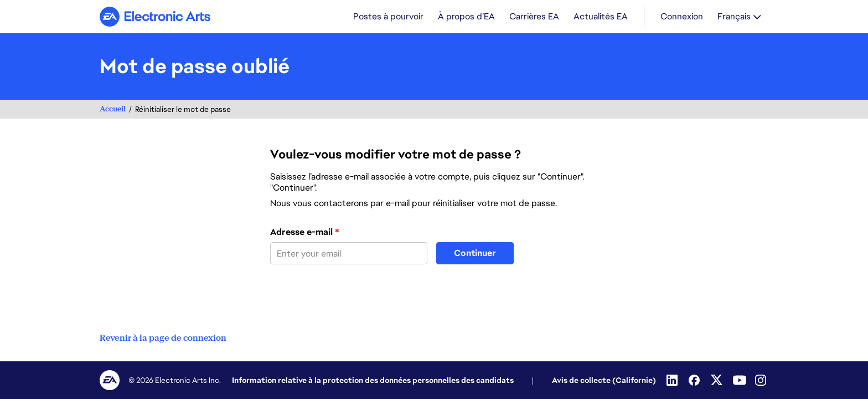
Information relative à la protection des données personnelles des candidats (373, 380)
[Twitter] (717, 380)
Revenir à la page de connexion (163, 338)
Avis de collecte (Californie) (604, 380)
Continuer (475, 253)
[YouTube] (740, 380)
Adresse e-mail (305, 232)
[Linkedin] (673, 380)
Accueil (113, 109)
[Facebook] (695, 380)
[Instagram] (762, 380)
